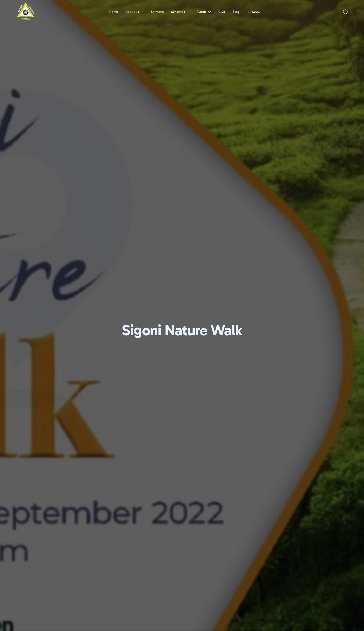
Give (222, 12)
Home (114, 12)
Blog (236, 12)
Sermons (157, 12)
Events (204, 12)
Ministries (180, 12)
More (253, 12)
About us (134, 12)
